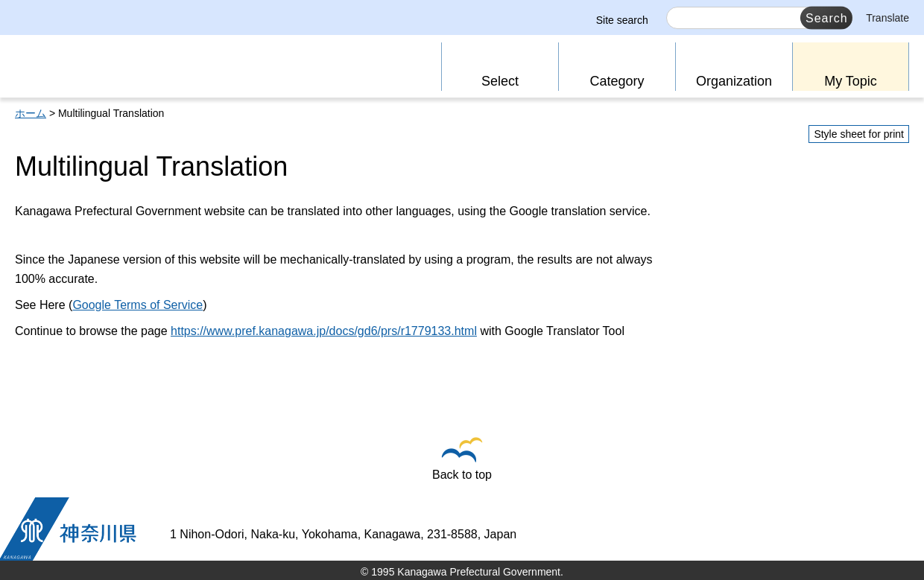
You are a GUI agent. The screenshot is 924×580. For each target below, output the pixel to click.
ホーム (31, 113)
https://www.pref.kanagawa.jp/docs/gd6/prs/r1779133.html (324, 331)
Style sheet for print (859, 134)
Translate (887, 18)
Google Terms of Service (137, 305)
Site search (622, 20)
